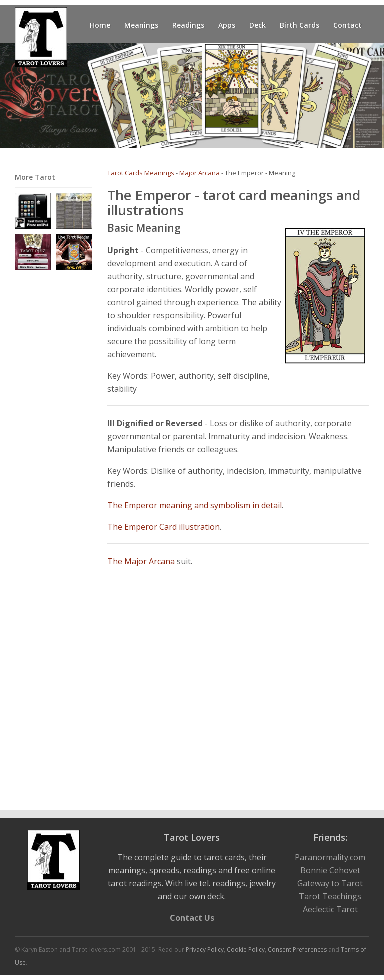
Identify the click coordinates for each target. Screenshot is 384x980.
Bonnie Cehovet (330, 870)
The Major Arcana (141, 561)
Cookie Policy (246, 949)
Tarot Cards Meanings (141, 173)
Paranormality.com (330, 857)
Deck (258, 25)
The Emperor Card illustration (164, 527)
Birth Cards (300, 25)
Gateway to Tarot (330, 883)
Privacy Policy (205, 949)
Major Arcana (200, 173)
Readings (188, 25)
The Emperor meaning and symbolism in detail (195, 505)
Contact (348, 25)
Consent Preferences (297, 949)
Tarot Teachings (330, 896)
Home (100, 25)
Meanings (141, 25)
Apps (227, 25)
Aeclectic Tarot (330, 909)
